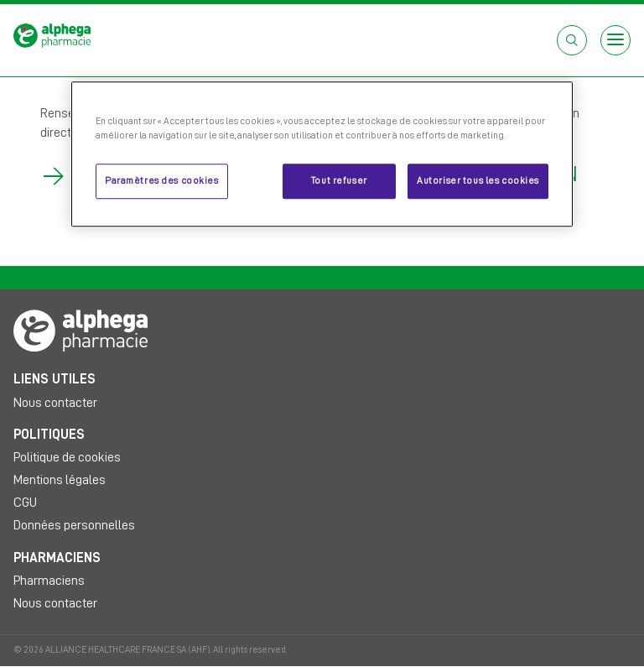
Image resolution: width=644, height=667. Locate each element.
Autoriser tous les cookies (478, 182)
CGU (25, 503)
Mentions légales (60, 480)
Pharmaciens (49, 581)
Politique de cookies (67, 457)
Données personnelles (74, 525)
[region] (322, 154)
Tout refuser (339, 182)
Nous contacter (55, 403)
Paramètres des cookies (162, 182)
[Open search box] (572, 40)
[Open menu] (615, 40)
